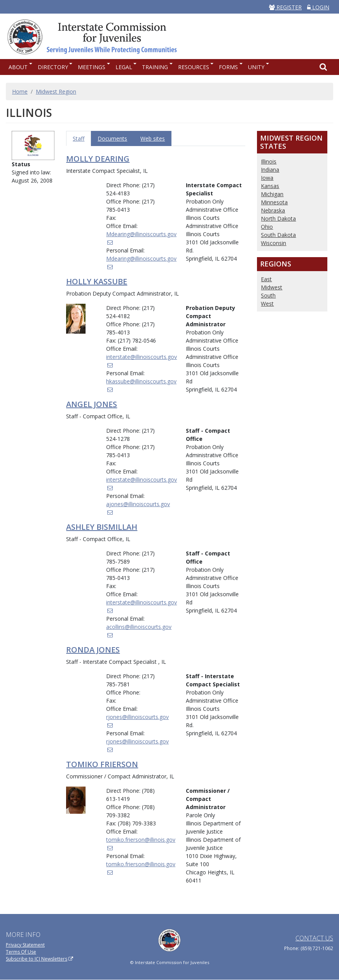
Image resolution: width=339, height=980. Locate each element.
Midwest (272, 287)
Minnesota (274, 202)
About (18, 67)
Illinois (269, 161)
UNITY (256, 67)
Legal (124, 67)
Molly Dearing (98, 159)
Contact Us (314, 938)
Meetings (92, 67)
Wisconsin (273, 243)
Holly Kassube (97, 281)
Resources (194, 67)
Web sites (153, 138)
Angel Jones (92, 404)
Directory (53, 67)
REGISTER (285, 7)
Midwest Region (56, 91)
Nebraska (273, 210)
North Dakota (278, 218)
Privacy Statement (25, 945)
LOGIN (318, 7)
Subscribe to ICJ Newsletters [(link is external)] (40, 959)
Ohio (267, 227)
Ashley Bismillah (102, 527)
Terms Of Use (21, 952)
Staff (79, 138)
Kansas (270, 186)
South (268, 295)
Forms (228, 67)
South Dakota (278, 235)
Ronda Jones (93, 650)
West (267, 304)
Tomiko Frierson (102, 764)
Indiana (270, 170)
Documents (112, 138)
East (266, 279)
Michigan (272, 194)
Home (20, 91)
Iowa (267, 178)
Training (155, 67)
